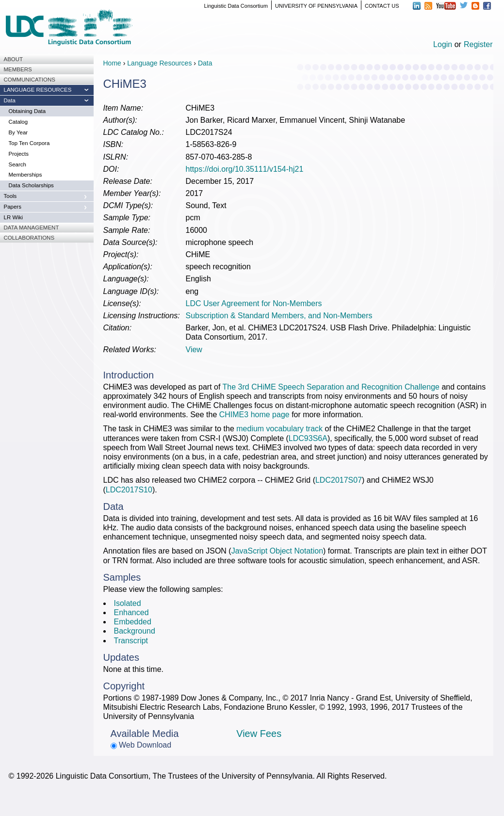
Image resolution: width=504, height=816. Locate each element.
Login (443, 44)
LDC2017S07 (339, 480)
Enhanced (131, 612)
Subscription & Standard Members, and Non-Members (279, 316)
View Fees (259, 734)
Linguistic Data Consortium (236, 6)
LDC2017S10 (129, 490)
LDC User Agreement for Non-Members (254, 303)
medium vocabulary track (279, 429)
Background (135, 631)
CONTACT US (382, 6)
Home (112, 63)
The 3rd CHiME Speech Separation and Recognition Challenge (331, 387)
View (194, 350)
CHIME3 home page (254, 415)
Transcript (131, 641)
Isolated (128, 603)
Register (478, 44)
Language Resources (159, 63)
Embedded (133, 622)
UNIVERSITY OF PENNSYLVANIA (316, 6)
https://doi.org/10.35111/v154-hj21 (245, 169)
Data (205, 63)
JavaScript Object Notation (277, 551)
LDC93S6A (308, 438)
